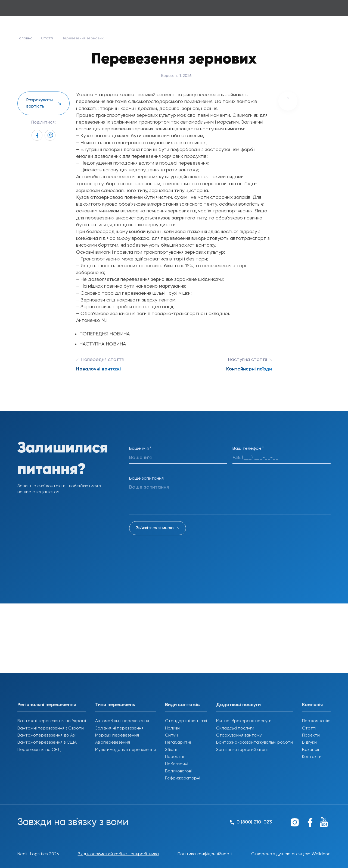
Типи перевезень (115, 705)
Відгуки (309, 743)
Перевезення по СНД (39, 750)
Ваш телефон (248, 449)
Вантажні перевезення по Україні (52, 721)
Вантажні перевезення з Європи (51, 728)
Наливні (173, 728)
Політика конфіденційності (205, 854)
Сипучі (172, 735)
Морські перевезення (117, 735)
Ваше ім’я (140, 449)
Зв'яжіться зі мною (155, 528)
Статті (47, 38)
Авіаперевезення (113, 743)
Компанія (312, 705)
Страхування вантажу (239, 735)
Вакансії (310, 750)
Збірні (171, 750)
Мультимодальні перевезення (125, 750)
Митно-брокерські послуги (244, 721)
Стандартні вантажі (186, 721)
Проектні (174, 757)
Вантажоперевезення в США (47, 743)
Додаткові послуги (238, 705)
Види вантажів (182, 705)
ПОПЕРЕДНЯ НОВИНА (105, 334)
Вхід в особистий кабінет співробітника (118, 854)
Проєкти (311, 735)
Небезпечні (177, 764)
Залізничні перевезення (119, 728)
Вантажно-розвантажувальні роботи (254, 743)
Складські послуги (235, 728)
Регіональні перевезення (47, 705)
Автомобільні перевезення (122, 721)
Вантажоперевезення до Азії (47, 735)
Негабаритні (178, 743)
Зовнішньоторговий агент (243, 750)
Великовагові (178, 771)
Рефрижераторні (183, 778)
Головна (25, 38)
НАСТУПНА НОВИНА (103, 344)
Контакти (312, 757)
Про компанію (316, 721)
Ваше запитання (146, 479)
